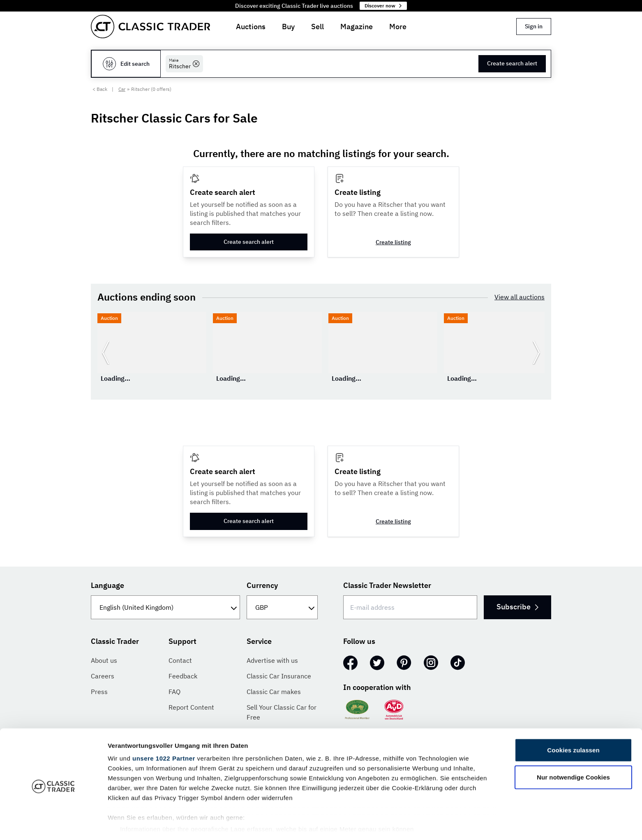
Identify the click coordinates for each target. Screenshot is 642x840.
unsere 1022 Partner (164, 729)
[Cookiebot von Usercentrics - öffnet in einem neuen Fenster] (53, 824)
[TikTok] (458, 663)
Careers (103, 676)
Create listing (393, 242)
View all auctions (520, 297)
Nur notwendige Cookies (573, 748)
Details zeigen (437, 824)
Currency (262, 585)
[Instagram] (431, 663)
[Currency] (282, 607)
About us (104, 660)
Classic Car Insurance (279, 676)
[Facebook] (350, 663)
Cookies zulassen (573, 721)
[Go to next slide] (536, 352)
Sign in (534, 26)
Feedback (183, 676)
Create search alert (512, 63)
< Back (100, 89)
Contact (180, 660)
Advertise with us (272, 660)
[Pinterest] (404, 663)
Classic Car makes (274, 692)
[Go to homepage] (150, 27)
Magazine (357, 27)
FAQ (174, 692)
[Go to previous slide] (106, 352)
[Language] (165, 607)
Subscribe (517, 607)
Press (99, 692)
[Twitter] (377, 663)
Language (107, 585)
